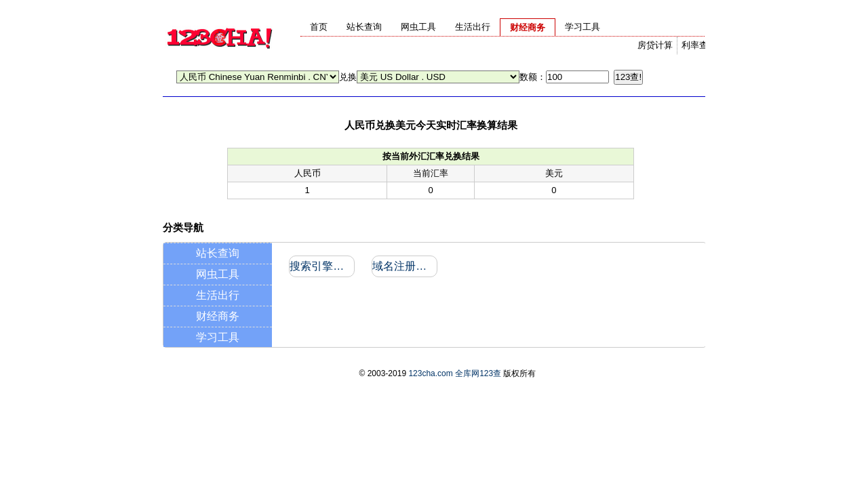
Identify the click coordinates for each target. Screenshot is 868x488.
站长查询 (218, 253)
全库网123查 (478, 373)
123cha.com (430, 373)
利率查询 (699, 45)
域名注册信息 (404, 266)
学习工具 (218, 337)
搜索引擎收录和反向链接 (321, 266)
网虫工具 (218, 274)
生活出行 (218, 295)
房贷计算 (655, 45)
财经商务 (218, 316)
